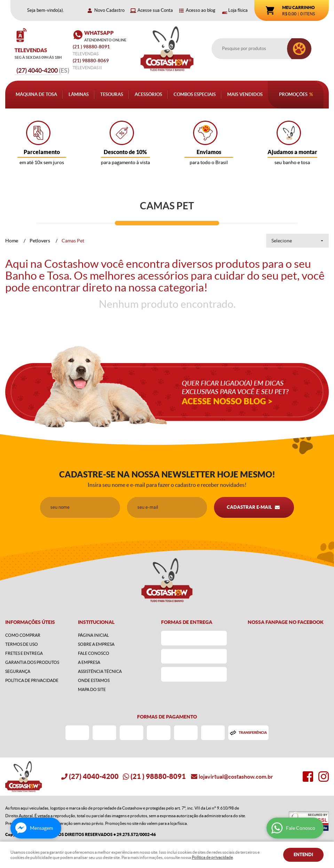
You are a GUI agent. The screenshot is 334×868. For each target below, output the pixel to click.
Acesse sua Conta (155, 10)
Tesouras (112, 94)
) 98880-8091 (92, 47)
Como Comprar (23, 635)
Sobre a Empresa (96, 644)
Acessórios (148, 94)
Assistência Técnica (100, 671)
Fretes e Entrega (24, 653)
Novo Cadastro (109, 10)
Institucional (96, 622)
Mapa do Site (92, 689)
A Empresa (89, 662)
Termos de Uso (22, 644)
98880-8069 (91, 61)
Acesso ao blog (201, 10)
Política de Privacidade (32, 680)
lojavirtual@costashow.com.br (236, 777)
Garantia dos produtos (32, 662)
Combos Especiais (195, 94)
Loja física (238, 10)
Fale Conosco (94, 653)
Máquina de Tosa (36, 94)
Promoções (293, 94)
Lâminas (79, 94)
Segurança (18, 671)
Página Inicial (93, 635)
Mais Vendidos (245, 94)
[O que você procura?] (299, 49)
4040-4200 (43, 70)
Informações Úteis (30, 622)
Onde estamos (94, 680)
